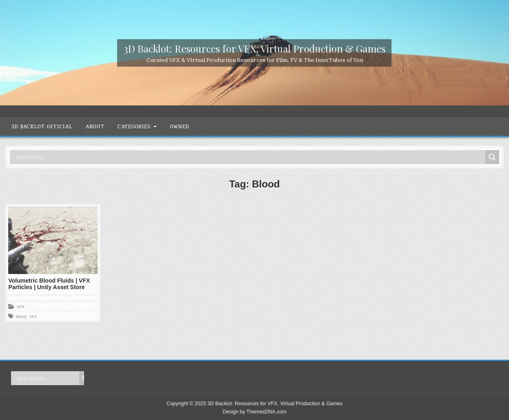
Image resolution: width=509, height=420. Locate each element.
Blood (21, 317)
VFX (20, 307)
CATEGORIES (134, 127)
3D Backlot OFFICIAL (42, 127)
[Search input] (249, 157)
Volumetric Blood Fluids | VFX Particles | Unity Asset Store (49, 284)
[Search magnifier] (492, 157)
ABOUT (95, 127)
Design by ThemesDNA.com (255, 412)
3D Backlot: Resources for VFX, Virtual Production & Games (254, 48)
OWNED (179, 127)
